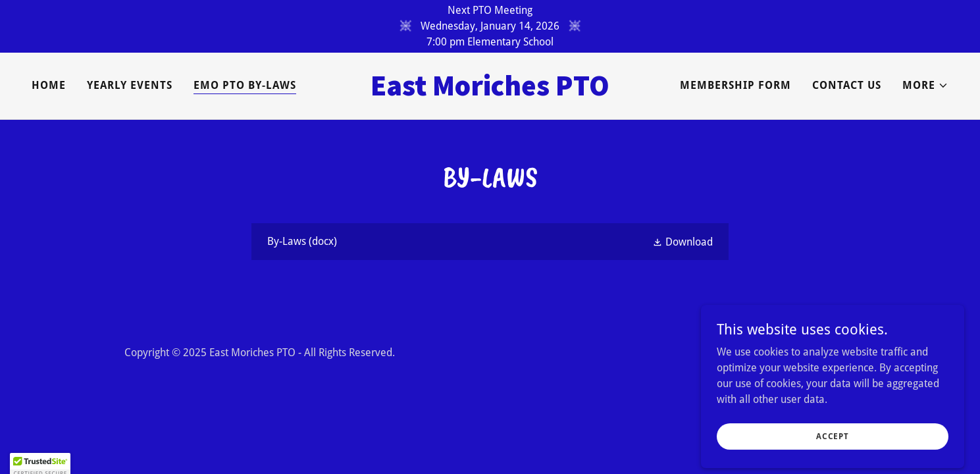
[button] (925, 86)
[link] (490, 92)
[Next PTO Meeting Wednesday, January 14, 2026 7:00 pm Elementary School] (490, 26)
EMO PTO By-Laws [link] (245, 85)
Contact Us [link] (847, 85)
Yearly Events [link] (130, 85)
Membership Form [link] (735, 85)
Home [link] (49, 85)
